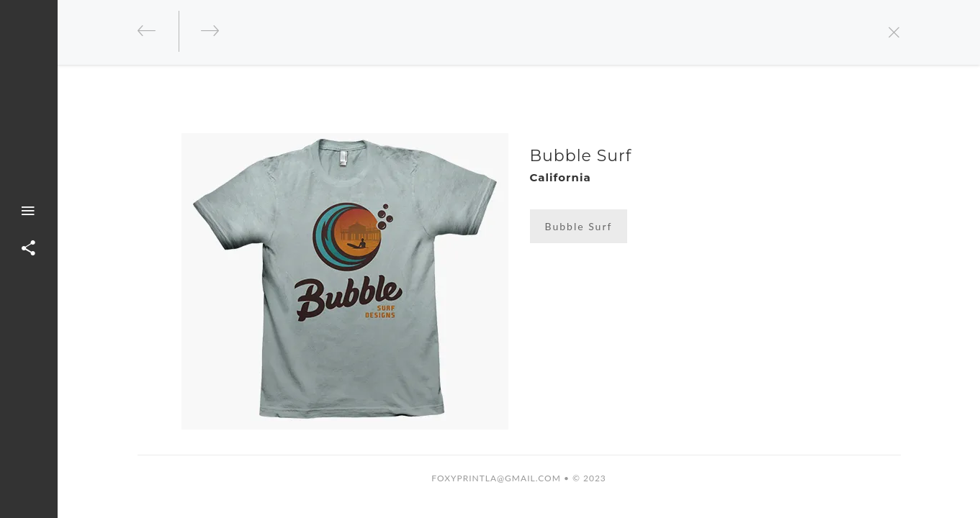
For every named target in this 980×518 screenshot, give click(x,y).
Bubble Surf (579, 226)
